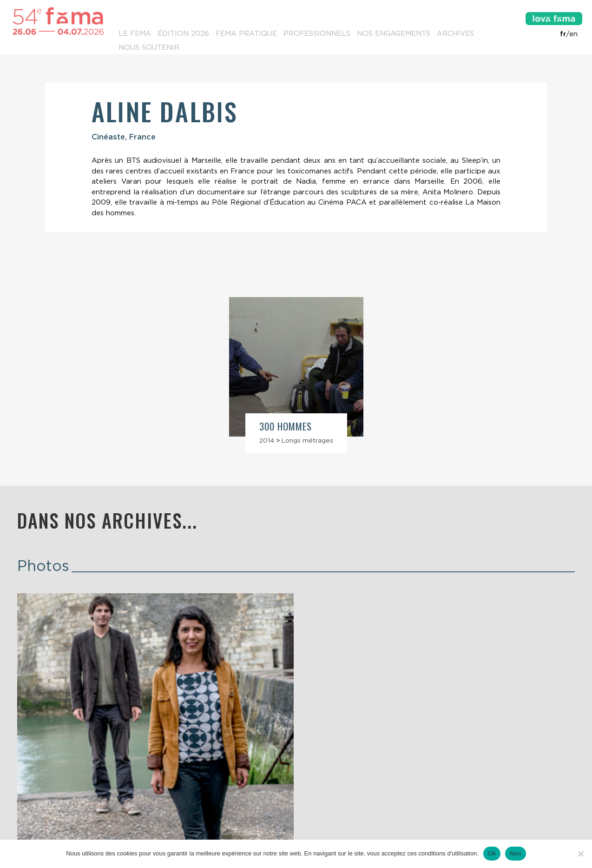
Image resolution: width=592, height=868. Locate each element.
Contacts (35, 820)
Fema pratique (246, 33)
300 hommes (286, 426)
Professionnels (317, 33)
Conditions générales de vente (382, 838)
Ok (492, 853)
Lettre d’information (113, 820)
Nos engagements (394, 33)
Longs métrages (307, 440)
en (573, 34)
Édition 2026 (183, 33)
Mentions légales (296, 838)
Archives (455, 33)
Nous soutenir (149, 47)
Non (516, 853)
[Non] (580, 854)
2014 (267, 440)
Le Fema (135, 33)
